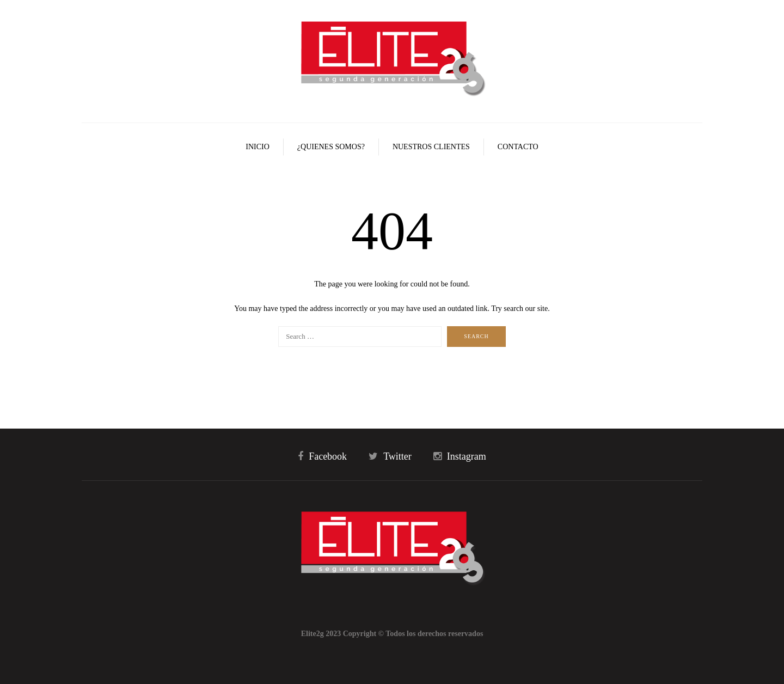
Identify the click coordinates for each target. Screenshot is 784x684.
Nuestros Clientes (431, 147)
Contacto (518, 147)
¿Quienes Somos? (331, 147)
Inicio (258, 147)
